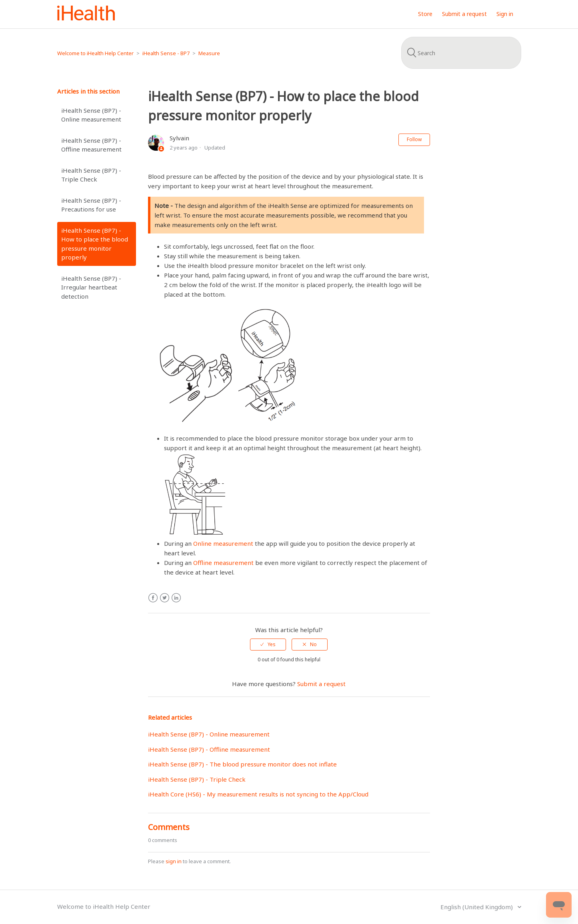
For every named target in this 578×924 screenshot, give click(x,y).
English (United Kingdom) (477, 907)
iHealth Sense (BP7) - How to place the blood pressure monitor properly (95, 244)
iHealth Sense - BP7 (166, 53)
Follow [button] (414, 139)
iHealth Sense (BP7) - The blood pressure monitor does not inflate (242, 764)
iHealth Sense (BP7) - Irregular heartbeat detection (91, 287)
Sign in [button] (505, 14)
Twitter (165, 598)
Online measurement (223, 543)
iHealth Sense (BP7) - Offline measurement (91, 145)
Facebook (153, 598)
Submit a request (464, 14)
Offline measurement (223, 563)
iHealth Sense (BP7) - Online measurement (91, 115)
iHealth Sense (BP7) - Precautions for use (91, 205)
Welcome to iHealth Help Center (95, 53)
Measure (209, 53)
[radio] (268, 645)
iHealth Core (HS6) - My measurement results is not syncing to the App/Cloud (258, 794)
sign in (174, 861)
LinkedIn (176, 598)
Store (425, 14)
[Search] (461, 53)
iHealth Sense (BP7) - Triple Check (91, 175)
